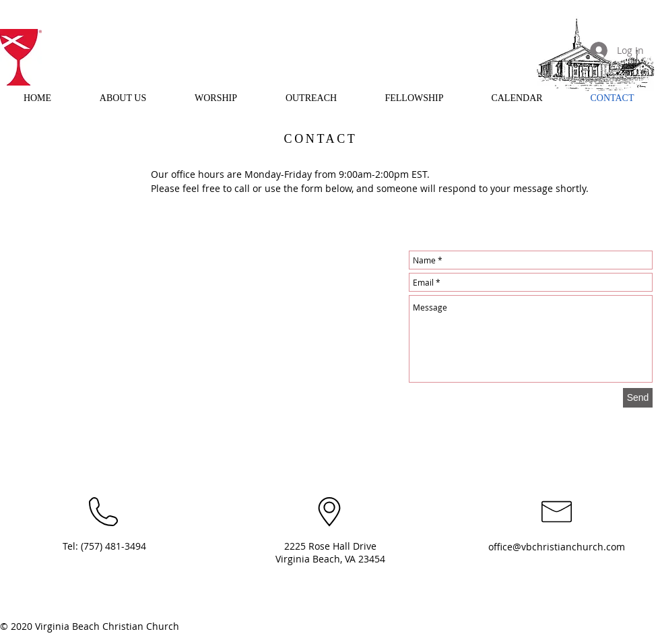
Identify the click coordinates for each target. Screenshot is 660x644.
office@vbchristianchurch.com (557, 547)
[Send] (638, 398)
